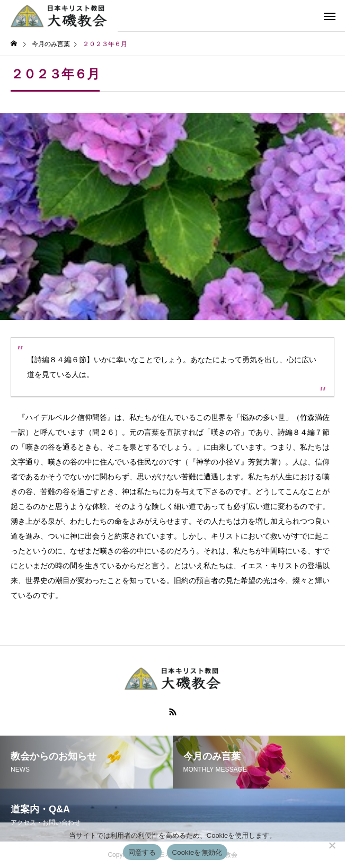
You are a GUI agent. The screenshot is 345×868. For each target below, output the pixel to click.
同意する (142, 852)
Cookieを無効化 (197, 852)
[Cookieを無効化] (332, 845)
